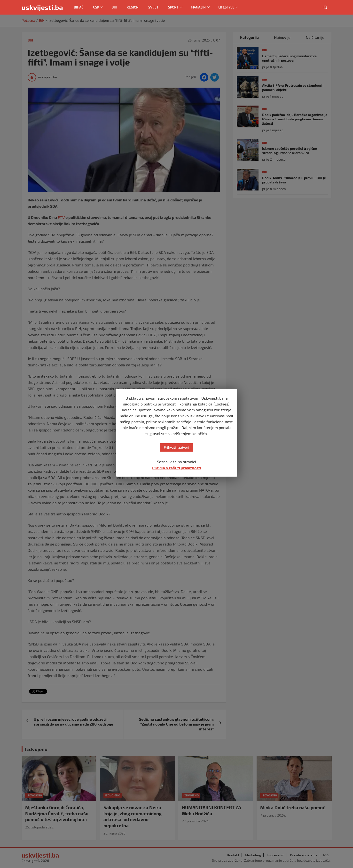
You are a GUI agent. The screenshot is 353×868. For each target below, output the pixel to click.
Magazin (198, 7)
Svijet (153, 7)
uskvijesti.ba (42, 7)
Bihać (79, 7)
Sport (173, 7)
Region (133, 7)
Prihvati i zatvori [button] (176, 447)
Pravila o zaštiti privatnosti (177, 468)
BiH (114, 7)
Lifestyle (226, 7)
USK (96, 7)
